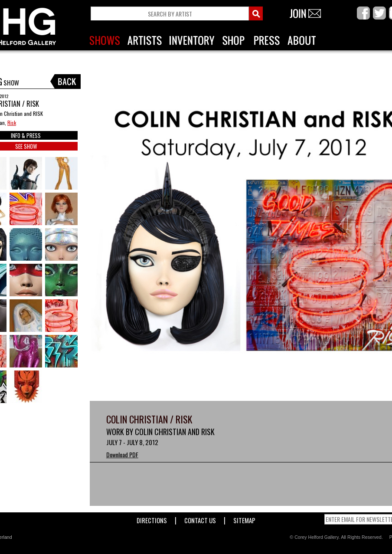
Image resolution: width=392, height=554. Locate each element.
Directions (152, 519)
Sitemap (244, 519)
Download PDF (122, 454)
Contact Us (200, 519)
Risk (12, 123)
